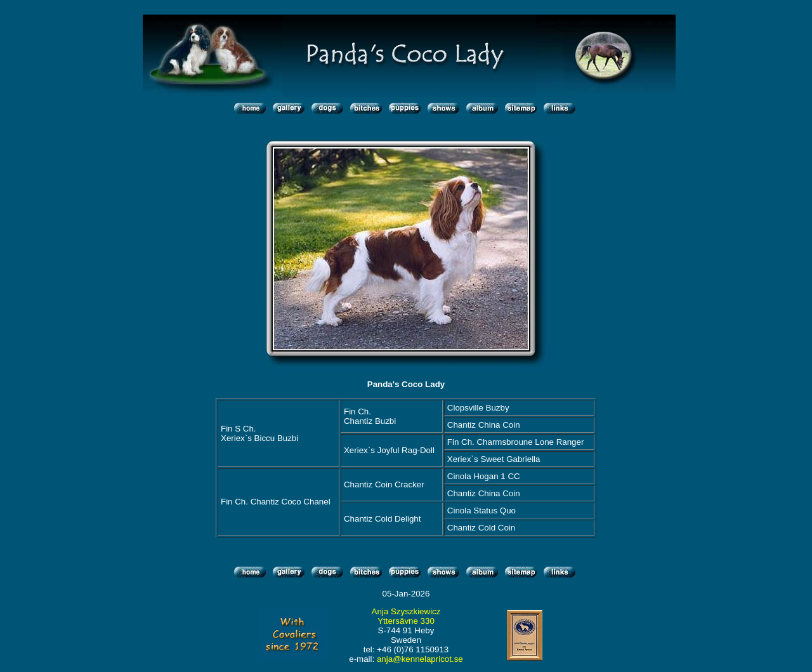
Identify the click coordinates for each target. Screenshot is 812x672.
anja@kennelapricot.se (420, 659)
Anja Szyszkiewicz (406, 611)
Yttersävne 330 (406, 621)
